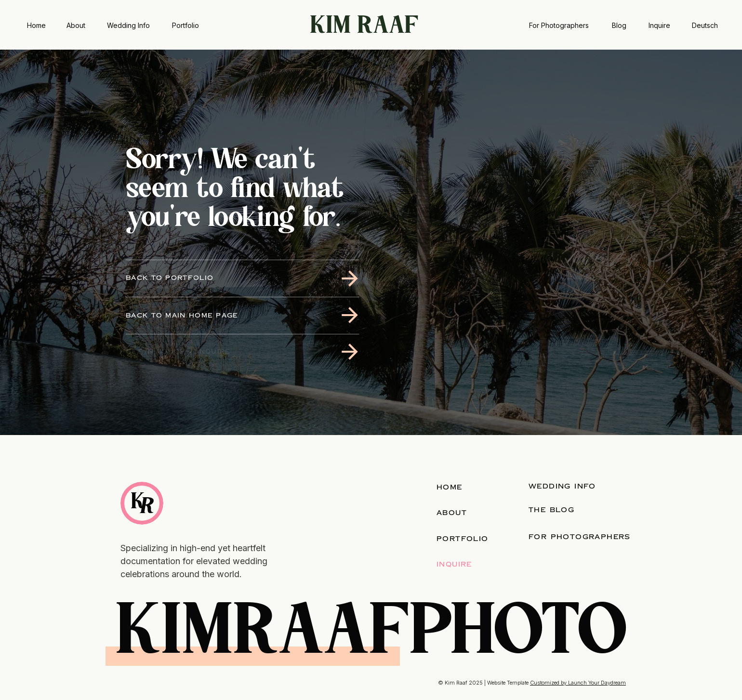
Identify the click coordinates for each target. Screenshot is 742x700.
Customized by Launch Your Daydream (578, 683)
